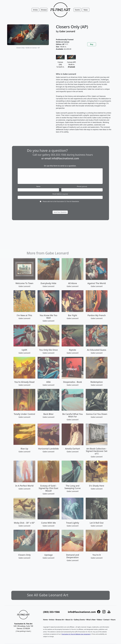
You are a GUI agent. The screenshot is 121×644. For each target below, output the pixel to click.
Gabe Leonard (67, 31)
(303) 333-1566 (51, 612)
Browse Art (60, 620)
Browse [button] (44, 10)
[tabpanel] (84, 96)
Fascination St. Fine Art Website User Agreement (76, 634)
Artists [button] (35, 10)
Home (45, 620)
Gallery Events (79, 620)
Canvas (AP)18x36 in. (71, 62)
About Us (69, 620)
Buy (92, 44)
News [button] (86, 10)
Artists (52, 620)
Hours (113, 620)
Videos (99, 620)
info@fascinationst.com (82, 612)
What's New (91, 620)
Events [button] (77, 10)
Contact (106, 620)
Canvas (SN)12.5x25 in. (60, 62)
